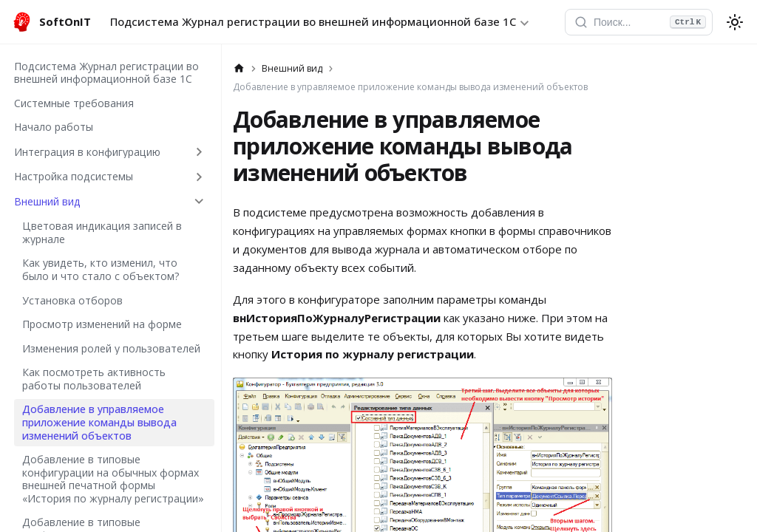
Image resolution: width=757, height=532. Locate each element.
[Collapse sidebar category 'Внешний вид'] (199, 202)
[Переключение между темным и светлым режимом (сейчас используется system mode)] (735, 22)
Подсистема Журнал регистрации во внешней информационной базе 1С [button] (313, 21)
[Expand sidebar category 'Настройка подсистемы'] (199, 177)
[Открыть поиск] (639, 22)
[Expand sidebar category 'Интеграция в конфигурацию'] (199, 151)
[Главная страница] (239, 69)
